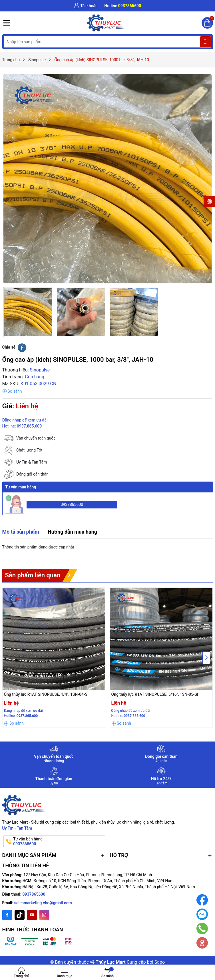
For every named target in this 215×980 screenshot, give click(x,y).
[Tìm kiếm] (206, 42)
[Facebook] (7, 915)
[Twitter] (20, 915)
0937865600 (72, 504)
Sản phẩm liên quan (33, 575)
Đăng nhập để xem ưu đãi (25, 420)
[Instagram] (44, 915)
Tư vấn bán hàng (59, 842)
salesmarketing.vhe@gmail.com (43, 903)
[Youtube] (32, 915)
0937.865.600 (29, 426)
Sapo (160, 962)
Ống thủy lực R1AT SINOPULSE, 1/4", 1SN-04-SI (46, 694)
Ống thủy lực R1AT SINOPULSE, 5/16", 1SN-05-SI (155, 694)
